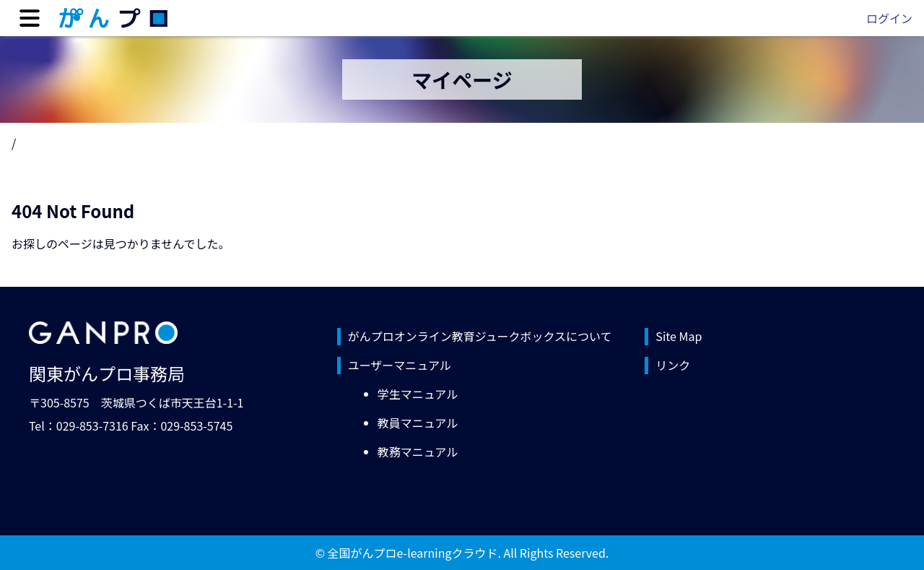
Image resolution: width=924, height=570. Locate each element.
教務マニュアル (418, 452)
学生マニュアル (418, 394)
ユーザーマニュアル (400, 365)
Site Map (679, 336)
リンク (673, 365)
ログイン (889, 18)
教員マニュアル (418, 423)
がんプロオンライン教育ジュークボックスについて (480, 336)
